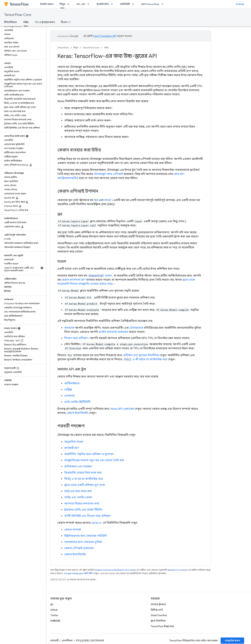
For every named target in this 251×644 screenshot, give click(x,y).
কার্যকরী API (72, 448)
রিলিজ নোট (157, 610)
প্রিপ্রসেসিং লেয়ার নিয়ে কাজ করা (83, 473)
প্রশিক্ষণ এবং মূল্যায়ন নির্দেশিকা (141, 355)
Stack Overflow (159, 615)
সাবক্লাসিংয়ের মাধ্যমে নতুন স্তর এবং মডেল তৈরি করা (94, 460)
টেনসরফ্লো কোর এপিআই (108, 174)
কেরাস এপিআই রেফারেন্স (79, 548)
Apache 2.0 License (178, 570)
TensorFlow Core (18, 15)
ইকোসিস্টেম (103, 4)
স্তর (96, 200)
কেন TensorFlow (150, 4)
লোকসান (69, 396)
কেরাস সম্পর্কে (73, 530)
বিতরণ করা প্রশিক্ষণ (76, 338)
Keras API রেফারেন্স (122, 409)
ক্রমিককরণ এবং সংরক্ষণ (78, 466)
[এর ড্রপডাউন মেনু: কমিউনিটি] (134, 4)
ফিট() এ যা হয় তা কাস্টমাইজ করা (84, 479)
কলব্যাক (69, 328)
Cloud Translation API (105, 36)
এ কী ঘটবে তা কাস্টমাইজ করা (145, 359)
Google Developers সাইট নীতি (78, 573)
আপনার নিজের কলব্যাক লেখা (82, 504)
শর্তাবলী (54, 641)
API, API (81, 4)
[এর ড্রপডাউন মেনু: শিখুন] (69, 4)
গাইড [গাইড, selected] (26, 22)
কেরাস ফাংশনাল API (73, 280)
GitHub (240, 4)
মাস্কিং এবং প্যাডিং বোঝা (78, 497)
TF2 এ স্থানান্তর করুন (45, 22)
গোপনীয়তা (67, 641)
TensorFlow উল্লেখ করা (162, 626)
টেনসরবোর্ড (136, 328)
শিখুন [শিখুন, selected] (62, 4)
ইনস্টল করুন (47, 4)
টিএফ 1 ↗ (66, 22)
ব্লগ (52, 604)
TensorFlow (63, 48)
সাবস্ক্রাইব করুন (232, 641)
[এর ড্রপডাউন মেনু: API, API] (89, 4)
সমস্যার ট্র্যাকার (158, 604)
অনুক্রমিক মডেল (74, 442)
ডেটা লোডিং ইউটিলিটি (77, 402)
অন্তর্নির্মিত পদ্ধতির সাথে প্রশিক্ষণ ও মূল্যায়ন (89, 454)
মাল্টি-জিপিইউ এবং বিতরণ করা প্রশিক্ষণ (87, 516)
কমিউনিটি (125, 4)
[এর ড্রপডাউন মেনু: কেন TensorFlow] (163, 4)
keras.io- (97, 523)
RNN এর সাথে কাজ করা (78, 491)
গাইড (106, 48)
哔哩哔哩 (55, 621)
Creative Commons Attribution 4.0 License (115, 570)
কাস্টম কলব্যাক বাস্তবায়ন (113, 332)
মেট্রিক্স (68, 390)
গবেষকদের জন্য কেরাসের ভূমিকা (83, 542)
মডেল (108, 200)
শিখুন (76, 48)
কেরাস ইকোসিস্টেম (78, 413)
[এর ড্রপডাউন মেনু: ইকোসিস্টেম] (113, 4)
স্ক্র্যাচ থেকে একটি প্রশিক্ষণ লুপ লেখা (85, 485)
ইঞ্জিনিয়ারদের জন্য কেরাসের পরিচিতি (86, 536)
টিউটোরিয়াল (10, 22)
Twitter (54, 615)
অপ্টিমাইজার (72, 383)
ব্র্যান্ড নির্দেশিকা (158, 621)
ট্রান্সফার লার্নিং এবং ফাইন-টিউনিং (83, 510)
